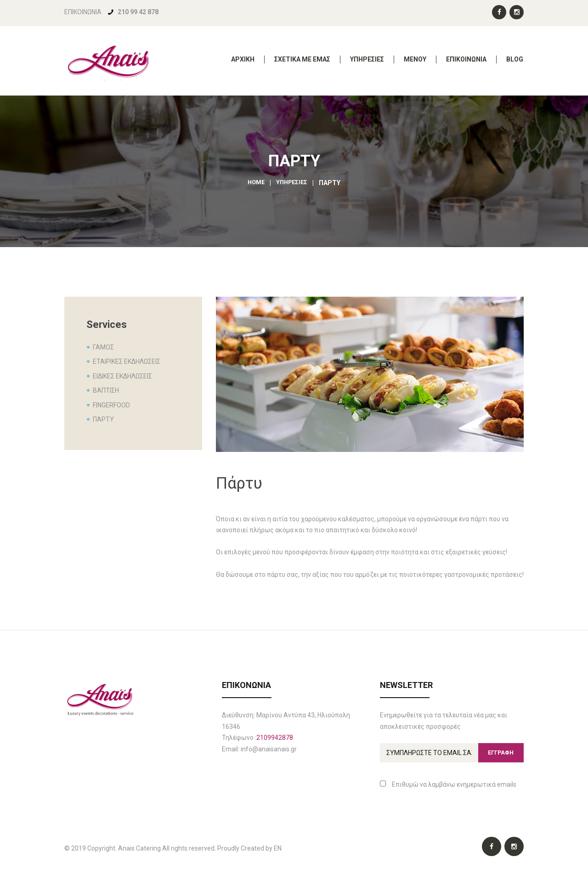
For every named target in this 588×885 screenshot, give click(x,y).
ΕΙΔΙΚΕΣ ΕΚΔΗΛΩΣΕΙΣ (122, 376)
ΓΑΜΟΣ (103, 347)
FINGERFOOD (111, 405)
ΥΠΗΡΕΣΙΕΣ (293, 183)
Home (255, 183)
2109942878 (275, 738)
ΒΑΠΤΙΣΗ (106, 390)
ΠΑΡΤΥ (103, 419)
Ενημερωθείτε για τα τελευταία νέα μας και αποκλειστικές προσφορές (444, 721)
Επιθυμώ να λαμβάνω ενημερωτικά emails (448, 786)
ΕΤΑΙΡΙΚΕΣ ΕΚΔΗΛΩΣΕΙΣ (127, 361)
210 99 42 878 (138, 12)
